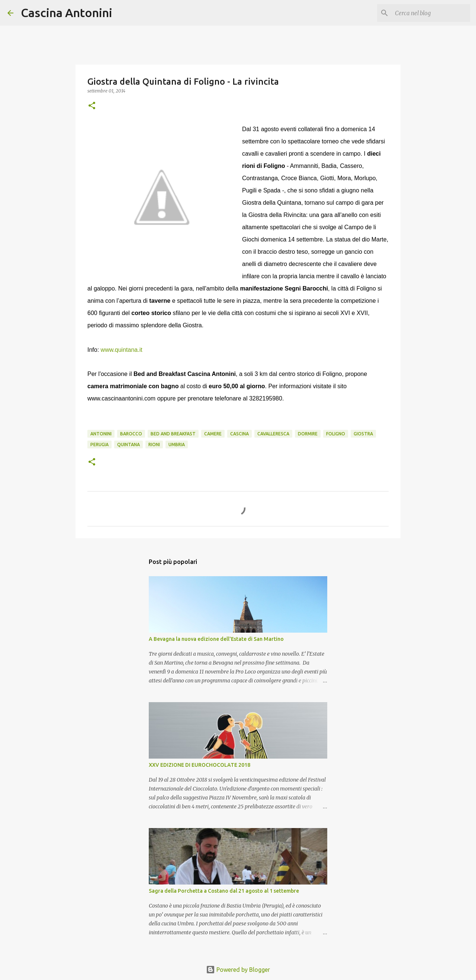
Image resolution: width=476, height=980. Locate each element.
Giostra (363, 434)
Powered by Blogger (238, 970)
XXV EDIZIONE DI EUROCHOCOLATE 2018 (200, 765)
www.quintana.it (122, 350)
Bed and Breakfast (173, 434)
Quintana (128, 444)
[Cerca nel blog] (431, 13)
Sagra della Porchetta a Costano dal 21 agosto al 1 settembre (224, 891)
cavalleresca (273, 434)
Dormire (308, 434)
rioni (154, 444)
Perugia (99, 444)
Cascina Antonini (67, 13)
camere (213, 434)
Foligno (336, 434)
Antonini (101, 434)
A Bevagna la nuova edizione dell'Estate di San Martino (216, 639)
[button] (92, 106)
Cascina (239, 434)
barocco (131, 434)
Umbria (177, 444)
